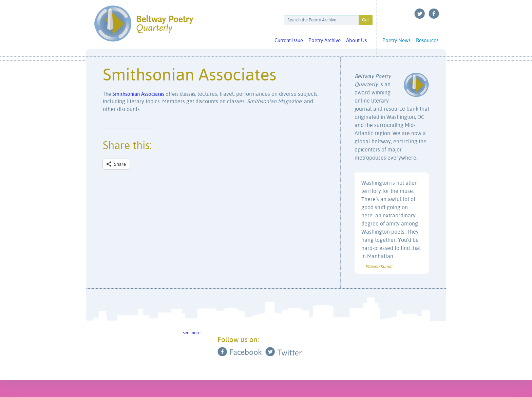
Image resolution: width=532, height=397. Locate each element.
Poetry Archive (325, 41)
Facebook (434, 14)
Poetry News (396, 41)
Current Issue (289, 41)
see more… (193, 333)
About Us (356, 41)
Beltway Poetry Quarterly (144, 24)
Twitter (420, 14)
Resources (427, 41)
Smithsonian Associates (138, 94)
